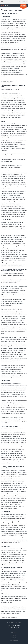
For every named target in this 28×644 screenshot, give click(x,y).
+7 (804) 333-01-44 (22, 2)
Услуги (14, 635)
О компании (14, 641)
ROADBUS (10, 623)
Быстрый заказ (23, 6)
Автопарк (14, 632)
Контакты (14, 638)
